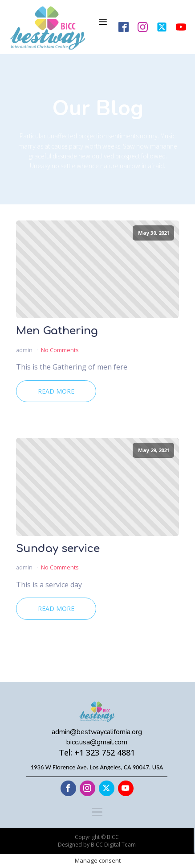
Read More (56, 391)
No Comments (60, 350)
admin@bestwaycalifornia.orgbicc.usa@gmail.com (97, 737)
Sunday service (58, 549)
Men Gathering (57, 331)
